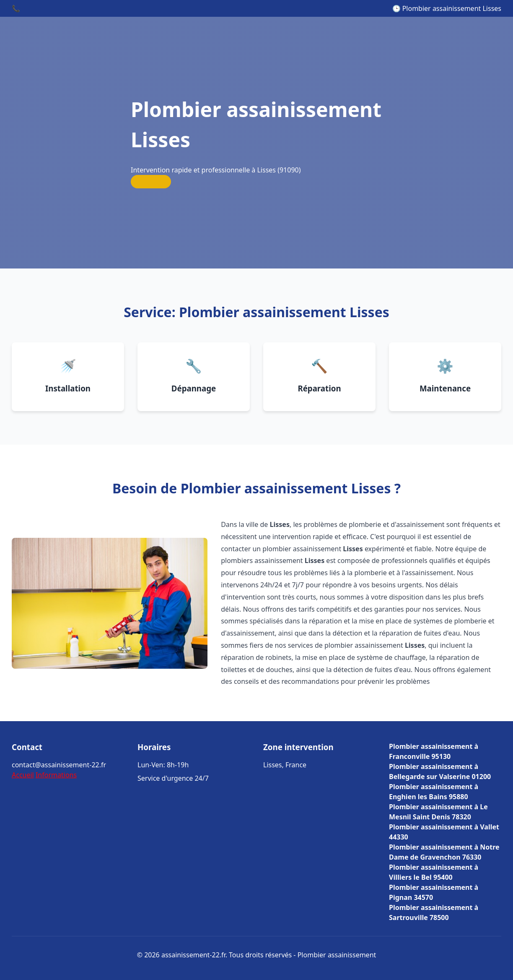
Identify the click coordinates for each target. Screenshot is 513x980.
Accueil (23, 775)
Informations (56, 775)
